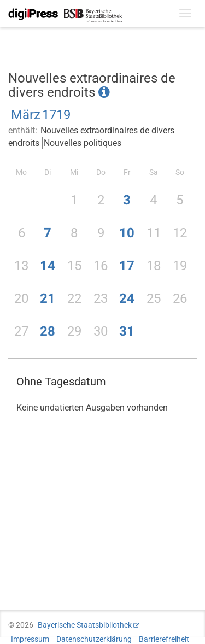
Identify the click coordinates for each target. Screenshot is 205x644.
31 (127, 331)
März (26, 115)
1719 (56, 115)
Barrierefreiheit (164, 639)
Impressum (30, 639)
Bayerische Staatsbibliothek (85, 625)
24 (127, 298)
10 (127, 233)
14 (48, 266)
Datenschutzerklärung (94, 639)
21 (48, 298)
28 (48, 331)
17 (127, 266)
